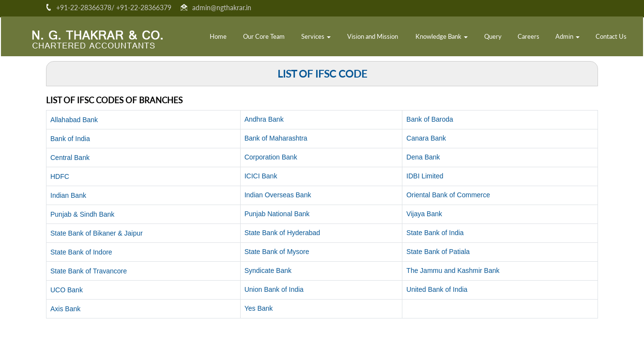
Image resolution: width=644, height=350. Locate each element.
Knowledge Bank (442, 37)
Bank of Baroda (430, 119)
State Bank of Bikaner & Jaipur (97, 233)
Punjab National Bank (277, 214)
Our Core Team (264, 37)
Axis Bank (65, 309)
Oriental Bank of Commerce (448, 195)
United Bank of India (437, 289)
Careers (529, 37)
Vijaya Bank (424, 214)
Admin (567, 37)
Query (493, 37)
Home (218, 37)
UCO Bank (67, 290)
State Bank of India (435, 233)
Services (316, 37)
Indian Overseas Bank (278, 195)
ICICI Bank (261, 176)
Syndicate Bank (268, 270)
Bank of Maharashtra (276, 138)
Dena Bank (423, 157)
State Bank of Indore (81, 252)
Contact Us (611, 37)
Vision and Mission (373, 37)
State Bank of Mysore (277, 252)
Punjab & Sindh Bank (82, 214)
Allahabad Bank (74, 120)
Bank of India (70, 139)
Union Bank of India (274, 289)
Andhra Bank (264, 119)
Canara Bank (426, 138)
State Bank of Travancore (89, 271)
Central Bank (70, 158)
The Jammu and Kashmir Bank (453, 270)
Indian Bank (68, 195)
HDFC (60, 176)
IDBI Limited (425, 176)
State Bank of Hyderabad (282, 233)
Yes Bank (259, 308)
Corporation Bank (271, 157)
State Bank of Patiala (438, 252)
